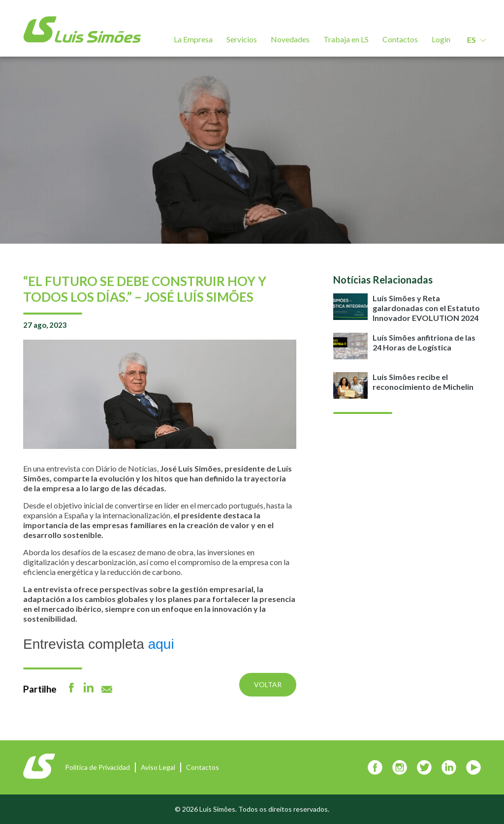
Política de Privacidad (97, 767)
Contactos (400, 39)
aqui (161, 644)
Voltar (268, 684)
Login (441, 39)
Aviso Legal (158, 767)
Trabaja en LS (346, 39)
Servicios (242, 39)
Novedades (290, 39)
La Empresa (193, 39)
